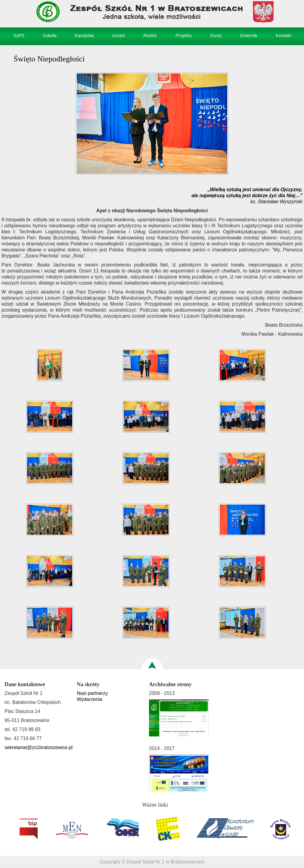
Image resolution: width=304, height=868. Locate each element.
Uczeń (119, 35)
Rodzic (150, 35)
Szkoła (50, 35)
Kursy (216, 35)
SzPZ (19, 35)
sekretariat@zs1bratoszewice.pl (39, 747)
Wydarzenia (89, 699)
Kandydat (84, 35)
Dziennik (249, 35)
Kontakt (283, 35)
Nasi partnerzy (92, 693)
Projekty (184, 35)
